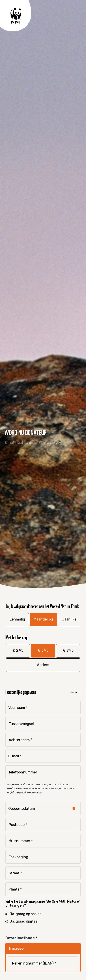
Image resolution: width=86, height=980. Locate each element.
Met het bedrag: (17, 637)
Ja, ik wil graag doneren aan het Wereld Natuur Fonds (42, 606)
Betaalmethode (20, 938)
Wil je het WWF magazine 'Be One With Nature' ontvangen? (43, 904)
